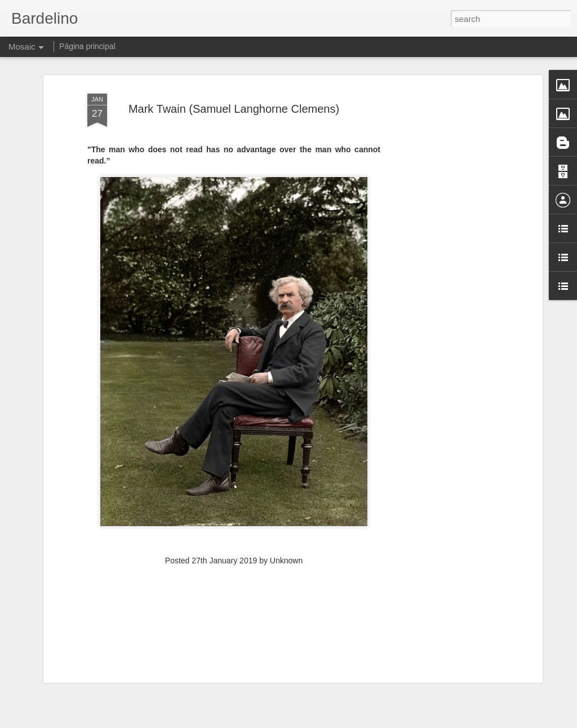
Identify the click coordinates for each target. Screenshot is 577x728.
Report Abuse (357, 722)
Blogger (324, 722)
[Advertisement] (442, 245)
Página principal (87, 46)
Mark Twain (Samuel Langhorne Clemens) (234, 89)
